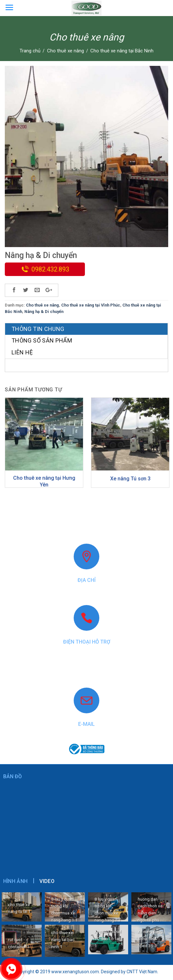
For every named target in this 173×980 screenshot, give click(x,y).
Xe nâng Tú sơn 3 (130, 479)
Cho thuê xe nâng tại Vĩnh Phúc (91, 305)
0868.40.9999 (86, 664)
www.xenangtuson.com (87, 674)
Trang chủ (30, 51)
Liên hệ (22, 352)
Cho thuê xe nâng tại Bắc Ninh (122, 51)
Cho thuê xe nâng (66, 51)
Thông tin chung (38, 329)
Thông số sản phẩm (42, 340)
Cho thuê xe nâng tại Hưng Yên (44, 481)
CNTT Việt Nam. (142, 972)
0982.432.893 (50, 269)
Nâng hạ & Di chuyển (44, 312)
